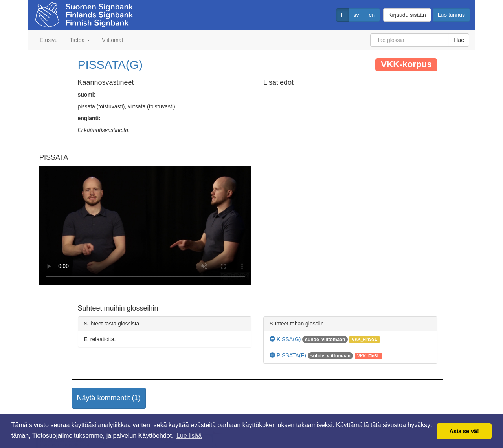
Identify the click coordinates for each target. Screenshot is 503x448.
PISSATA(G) (110, 65)
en (372, 15)
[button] (109, 398)
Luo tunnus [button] (451, 15)
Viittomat (112, 40)
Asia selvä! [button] (464, 431)
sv (356, 15)
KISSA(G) (285, 339)
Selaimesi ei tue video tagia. (145, 225)
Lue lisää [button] (189, 436)
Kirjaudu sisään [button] (407, 15)
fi (342, 15)
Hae (459, 40)
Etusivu (49, 40)
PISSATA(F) (288, 355)
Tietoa (80, 40)
